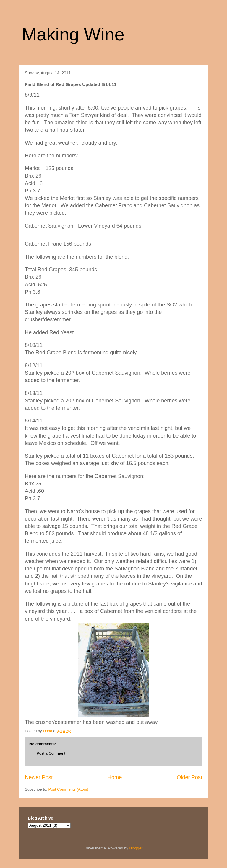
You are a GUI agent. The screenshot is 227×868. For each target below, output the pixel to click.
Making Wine (73, 34)
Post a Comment (51, 753)
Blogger (136, 848)
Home (115, 777)
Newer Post (39, 777)
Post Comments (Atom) (68, 789)
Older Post (189, 777)
